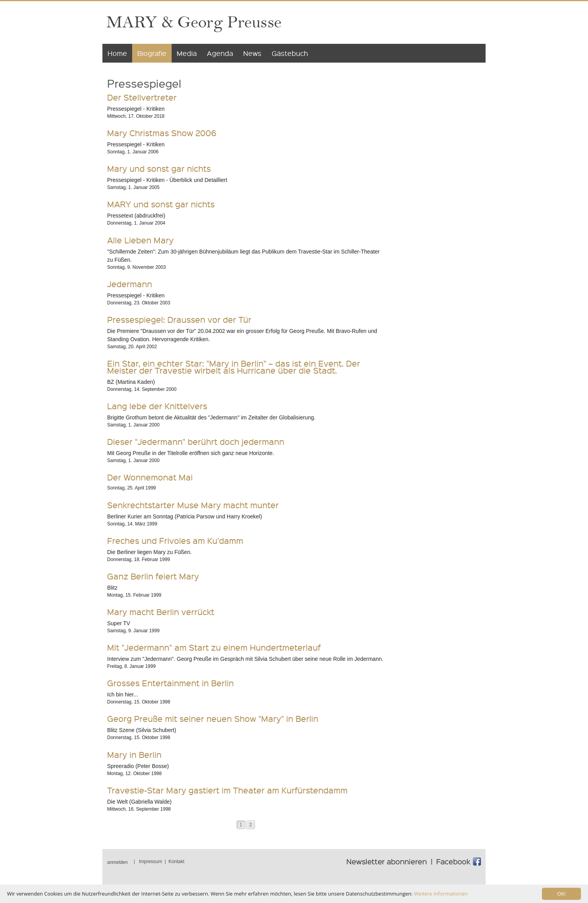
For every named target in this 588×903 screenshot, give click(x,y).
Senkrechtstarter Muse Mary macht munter (193, 505)
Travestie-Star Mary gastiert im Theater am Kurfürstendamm (227, 790)
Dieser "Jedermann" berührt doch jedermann (196, 442)
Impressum (150, 862)
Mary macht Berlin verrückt (161, 612)
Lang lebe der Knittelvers (157, 406)
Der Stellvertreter (142, 97)
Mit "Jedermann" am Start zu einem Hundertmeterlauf (214, 647)
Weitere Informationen (441, 894)
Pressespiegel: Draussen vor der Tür (179, 319)
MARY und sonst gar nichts (161, 204)
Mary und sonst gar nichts (159, 168)
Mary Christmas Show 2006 (162, 133)
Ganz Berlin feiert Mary (153, 576)
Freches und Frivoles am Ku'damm (175, 541)
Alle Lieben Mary (140, 240)
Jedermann (130, 284)
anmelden (117, 862)
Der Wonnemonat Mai (150, 477)
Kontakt (177, 862)
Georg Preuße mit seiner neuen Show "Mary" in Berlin (213, 719)
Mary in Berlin (134, 755)
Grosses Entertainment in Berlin (170, 683)
